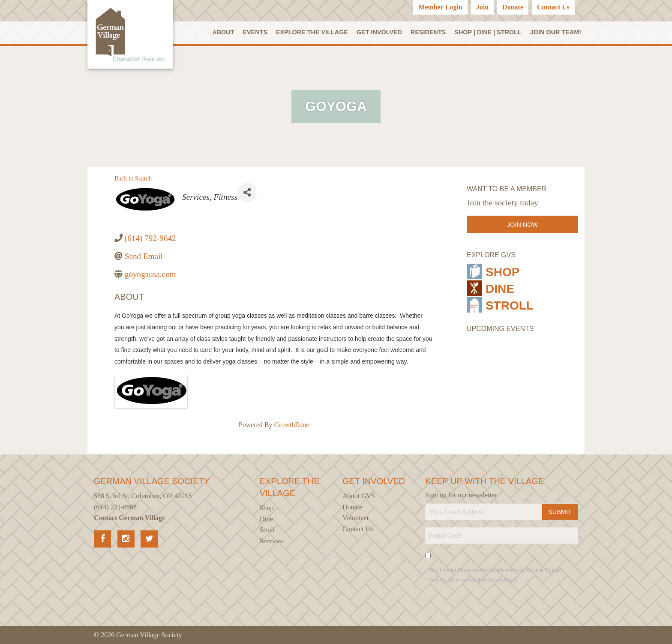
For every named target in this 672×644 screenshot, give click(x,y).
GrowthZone (291, 425)
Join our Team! (556, 32)
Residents (428, 32)
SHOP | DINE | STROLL (488, 32)
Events (255, 32)
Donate (513, 7)
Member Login (440, 7)
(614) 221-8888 (115, 507)
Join (482, 7)
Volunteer (356, 518)
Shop (493, 271)
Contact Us (553, 7)
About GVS (359, 496)
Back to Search (133, 178)
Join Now (522, 225)
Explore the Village (312, 32)
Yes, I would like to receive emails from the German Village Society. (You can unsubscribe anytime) (495, 575)
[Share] (247, 192)
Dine (490, 288)
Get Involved (379, 32)
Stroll (500, 305)
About (223, 32)
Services (271, 541)
